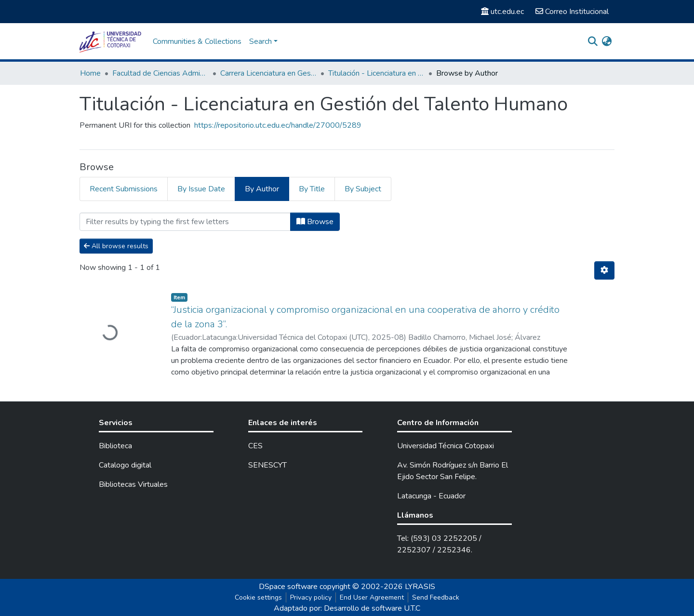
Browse (315, 222)
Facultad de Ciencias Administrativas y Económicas (160, 73)
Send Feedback (436, 597)
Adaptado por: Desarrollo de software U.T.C (347, 608)
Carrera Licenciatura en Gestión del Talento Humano (268, 73)
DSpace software (288, 587)
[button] (607, 41)
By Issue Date (201, 189)
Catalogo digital (125, 465)
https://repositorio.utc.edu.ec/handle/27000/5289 (278, 125)
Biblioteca (115, 446)
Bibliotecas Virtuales (133, 484)
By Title (312, 189)
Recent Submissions (124, 189)
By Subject (363, 189)
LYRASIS (420, 587)
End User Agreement (372, 597)
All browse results (116, 246)
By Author (262, 189)
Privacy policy (311, 597)
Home (90, 73)
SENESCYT (267, 465)
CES (255, 446)
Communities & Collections (197, 41)
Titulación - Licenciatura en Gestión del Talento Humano (376, 73)
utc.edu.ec (502, 12)
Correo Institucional (572, 12)
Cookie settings (258, 597)
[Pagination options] (604, 270)
